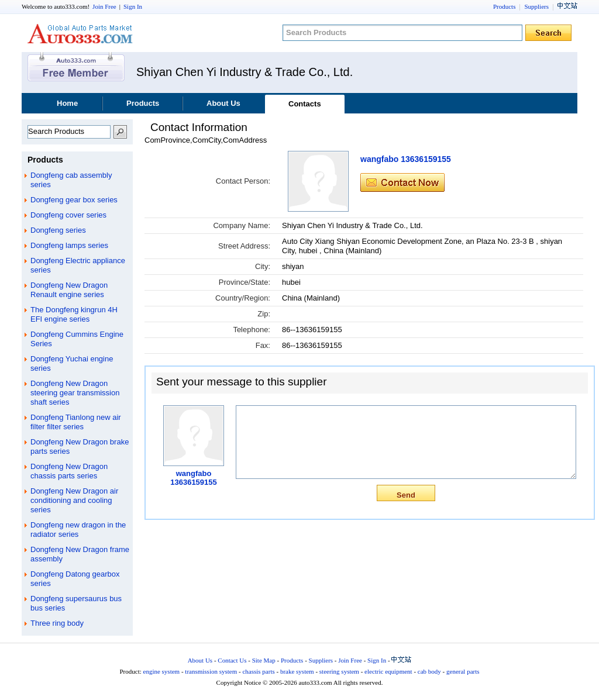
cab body (429, 671)
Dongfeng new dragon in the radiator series (78, 530)
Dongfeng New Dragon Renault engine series (69, 290)
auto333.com (80, 34)
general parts (463, 671)
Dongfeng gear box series (74, 200)
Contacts (305, 104)
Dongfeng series (58, 230)
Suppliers (536, 6)
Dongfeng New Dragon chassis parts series (69, 471)
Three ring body (57, 623)
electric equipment (388, 671)
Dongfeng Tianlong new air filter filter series (76, 422)
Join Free (104, 6)
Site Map (264, 660)
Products (505, 6)
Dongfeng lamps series (69, 245)
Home (67, 103)
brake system (297, 671)
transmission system (211, 671)
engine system (162, 671)
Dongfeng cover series (68, 215)
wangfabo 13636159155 (406, 159)
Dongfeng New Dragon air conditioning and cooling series (74, 500)
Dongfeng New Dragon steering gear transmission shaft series (75, 393)
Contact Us (232, 660)
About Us (223, 103)
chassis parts (258, 671)
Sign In (133, 6)
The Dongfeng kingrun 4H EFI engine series (74, 314)
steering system (339, 671)
